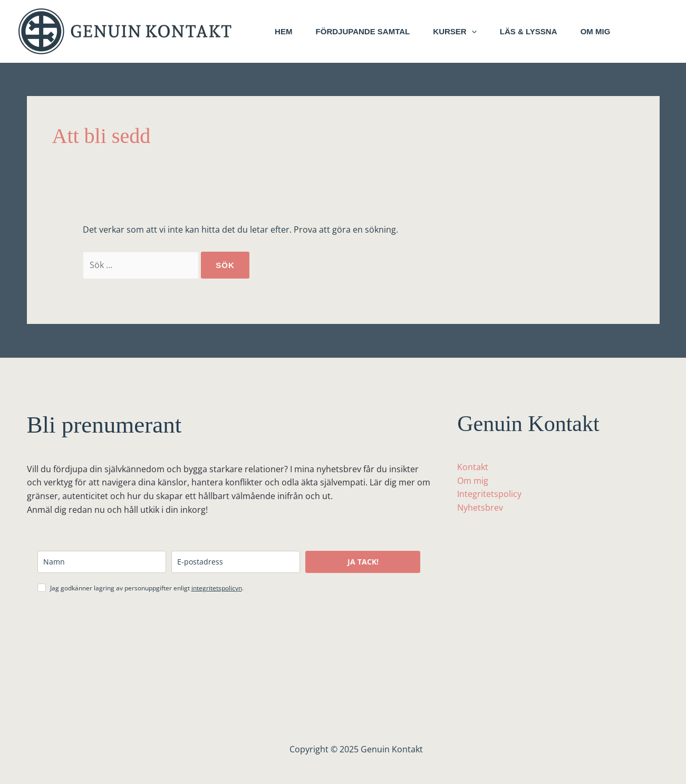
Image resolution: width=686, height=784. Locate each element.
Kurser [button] (462, 32)
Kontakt (473, 467)
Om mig (609, 31)
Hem (285, 31)
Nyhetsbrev (480, 508)
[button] (479, 32)
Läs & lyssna (539, 31)
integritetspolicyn (217, 588)
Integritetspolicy (489, 494)
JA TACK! (363, 562)
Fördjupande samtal (367, 31)
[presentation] (118, 627)
